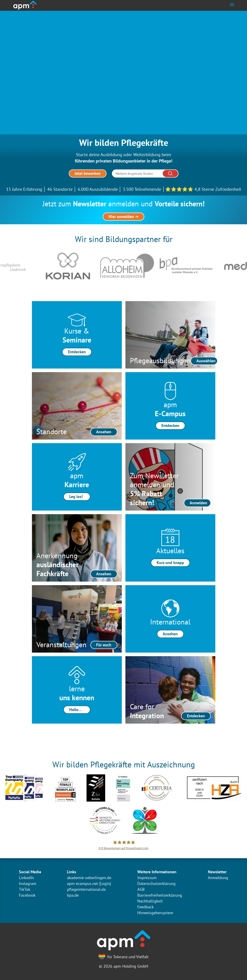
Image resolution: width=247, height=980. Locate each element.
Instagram (28, 883)
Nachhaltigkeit (150, 901)
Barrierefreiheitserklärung (160, 895)
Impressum (147, 878)
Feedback (146, 907)
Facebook (27, 895)
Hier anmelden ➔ (123, 217)
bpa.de (73, 895)
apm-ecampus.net (82, 883)
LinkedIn (26, 878)
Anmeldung (218, 878)
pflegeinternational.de (86, 889)
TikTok (25, 889)
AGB (141, 889)
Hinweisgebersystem (155, 913)
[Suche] (145, 173)
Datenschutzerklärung (156, 883)
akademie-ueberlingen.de (89, 878)
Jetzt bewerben (88, 173)
